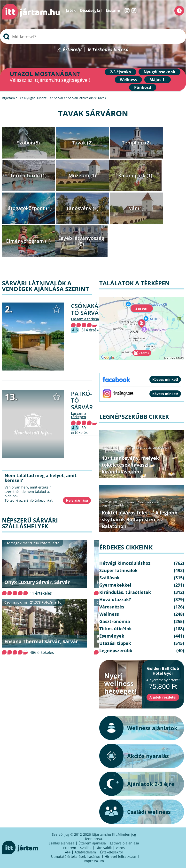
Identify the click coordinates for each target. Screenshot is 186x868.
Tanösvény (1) (82, 208)
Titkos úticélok (116, 629)
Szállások (109, 578)
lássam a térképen (87, 319)
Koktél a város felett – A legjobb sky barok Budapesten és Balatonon (140, 519)
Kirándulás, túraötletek (153, 447)
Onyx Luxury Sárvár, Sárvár (37, 582)
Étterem (70, 848)
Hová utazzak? (115, 599)
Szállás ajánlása (62, 843)
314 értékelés (93, 330)
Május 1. (158, 80)
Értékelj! (72, 50)
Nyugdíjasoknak (159, 72)
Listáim (113, 10)
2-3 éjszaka (120, 72)
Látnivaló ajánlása (124, 843)
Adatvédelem (85, 852)
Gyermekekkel (115, 585)
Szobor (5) (28, 143)
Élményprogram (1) (28, 241)
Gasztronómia (148, 502)
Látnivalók (104, 848)
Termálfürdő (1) (28, 175)
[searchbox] (93, 36)
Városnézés (112, 607)
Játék (71, 10)
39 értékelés (79, 430)
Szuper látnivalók (118, 570)
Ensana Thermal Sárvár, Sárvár (41, 641)
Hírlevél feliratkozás (121, 856)
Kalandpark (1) (135, 175)
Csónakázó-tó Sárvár (90, 309)
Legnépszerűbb (113, 451)
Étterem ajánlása (92, 843)
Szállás (86, 848)
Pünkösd (143, 87)
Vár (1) (136, 208)
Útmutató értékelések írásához (76, 856)
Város (120, 848)
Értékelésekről (111, 852)
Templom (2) (136, 143)
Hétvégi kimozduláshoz (125, 563)
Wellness (128, 80)
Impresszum (94, 861)
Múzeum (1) (82, 175)
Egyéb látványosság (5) (81, 241)
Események (112, 636)
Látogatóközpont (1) (28, 208)
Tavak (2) (82, 143)
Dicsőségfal (91, 10)
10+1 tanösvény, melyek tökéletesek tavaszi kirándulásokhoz (130, 465)
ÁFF (68, 852)
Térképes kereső (110, 50)
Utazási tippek (115, 643)
